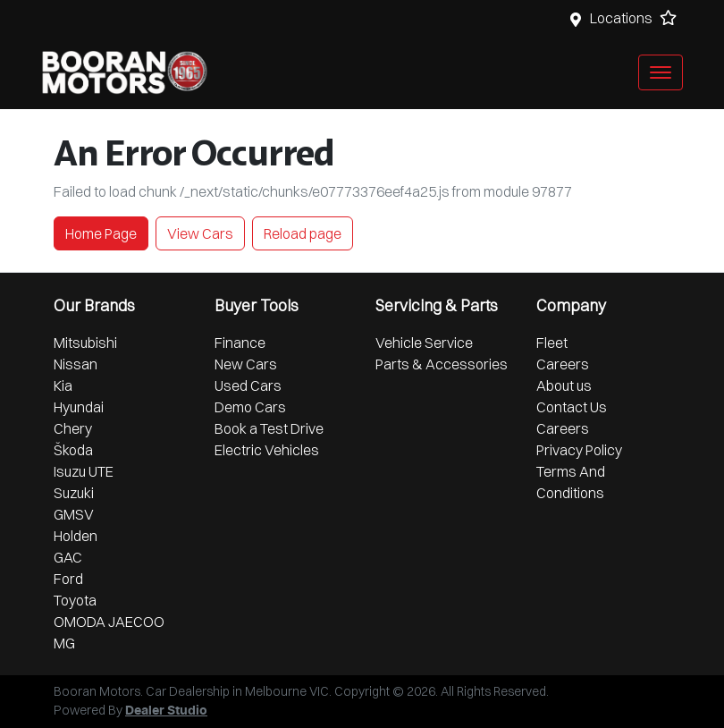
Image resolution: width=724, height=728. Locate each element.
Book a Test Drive (269, 428)
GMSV (74, 514)
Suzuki (74, 493)
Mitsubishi (85, 343)
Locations (621, 18)
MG (64, 643)
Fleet (552, 343)
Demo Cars (250, 407)
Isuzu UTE (84, 471)
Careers (563, 364)
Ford (68, 579)
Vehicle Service (424, 343)
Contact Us (572, 407)
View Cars (200, 233)
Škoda (73, 450)
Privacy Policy (579, 450)
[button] (661, 72)
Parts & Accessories (442, 364)
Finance (240, 343)
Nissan (76, 364)
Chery (73, 428)
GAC (68, 557)
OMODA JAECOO (109, 622)
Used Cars (248, 385)
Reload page (303, 233)
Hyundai (79, 407)
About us (564, 385)
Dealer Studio (166, 711)
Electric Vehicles (267, 450)
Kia (63, 385)
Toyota (75, 600)
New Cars (246, 364)
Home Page (101, 233)
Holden (76, 536)
